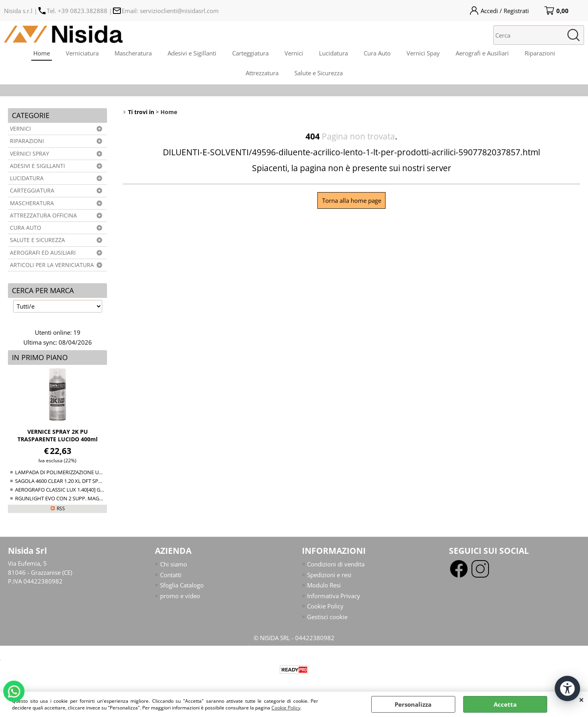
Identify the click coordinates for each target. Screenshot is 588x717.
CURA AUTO (26, 228)
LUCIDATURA (27, 178)
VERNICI (20, 129)
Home (42, 53)
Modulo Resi (324, 585)
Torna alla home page (352, 200)
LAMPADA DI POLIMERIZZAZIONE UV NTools (67, 472)
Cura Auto (377, 53)
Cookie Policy (286, 708)
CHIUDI (581, 700)
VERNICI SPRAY (30, 154)
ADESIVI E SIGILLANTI (37, 166)
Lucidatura (333, 53)
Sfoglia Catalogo (182, 585)
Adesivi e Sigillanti (192, 53)
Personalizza (413, 704)
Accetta (505, 704)
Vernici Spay (423, 53)
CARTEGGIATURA (32, 191)
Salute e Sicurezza (319, 73)
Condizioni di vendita (336, 564)
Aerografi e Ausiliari (482, 53)
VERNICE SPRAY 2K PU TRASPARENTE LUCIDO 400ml (57, 435)
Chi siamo (174, 564)
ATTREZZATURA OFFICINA (43, 215)
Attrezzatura (262, 73)
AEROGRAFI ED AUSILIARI (43, 253)
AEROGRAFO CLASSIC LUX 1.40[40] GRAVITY (66, 490)
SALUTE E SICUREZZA (37, 240)
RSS (61, 508)
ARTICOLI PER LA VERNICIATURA (52, 265)
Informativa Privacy (334, 596)
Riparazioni (540, 53)
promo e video (180, 596)
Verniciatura (82, 53)
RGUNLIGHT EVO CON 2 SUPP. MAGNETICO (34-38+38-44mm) (87, 498)
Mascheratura (133, 53)
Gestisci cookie (327, 617)
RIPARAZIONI (27, 141)
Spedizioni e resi (329, 575)
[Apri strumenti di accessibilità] (567, 688)
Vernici (294, 53)
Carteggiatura (250, 53)
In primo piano (40, 357)
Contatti (171, 575)
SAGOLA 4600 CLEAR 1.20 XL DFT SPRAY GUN (67, 481)
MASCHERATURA (32, 203)
